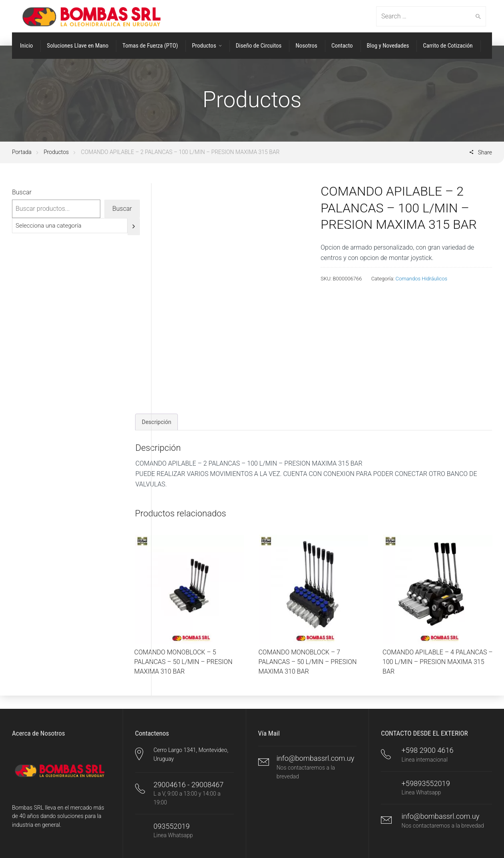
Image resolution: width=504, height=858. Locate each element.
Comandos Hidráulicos (422, 279)
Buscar (22, 192)
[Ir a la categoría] (134, 227)
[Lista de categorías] (70, 226)
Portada (22, 152)
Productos (56, 152)
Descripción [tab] (157, 422)
